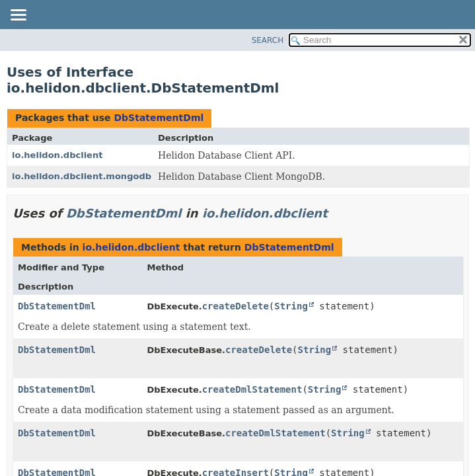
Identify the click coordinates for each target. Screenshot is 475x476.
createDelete (236, 306)
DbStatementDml (159, 118)
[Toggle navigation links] (18, 16)
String (291, 306)
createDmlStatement (252, 389)
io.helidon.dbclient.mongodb (82, 176)
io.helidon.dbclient (57, 155)
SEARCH (268, 40)
